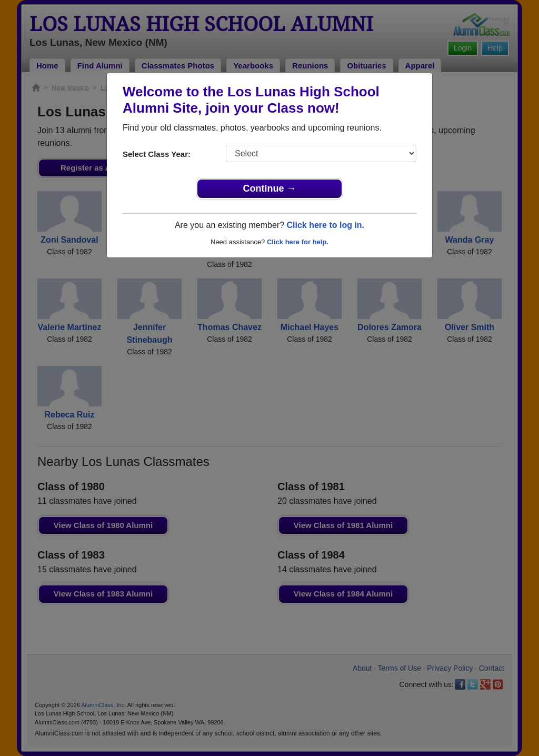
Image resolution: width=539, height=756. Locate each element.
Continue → (270, 188)
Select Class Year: (157, 154)
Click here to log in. (325, 225)
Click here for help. (298, 242)
